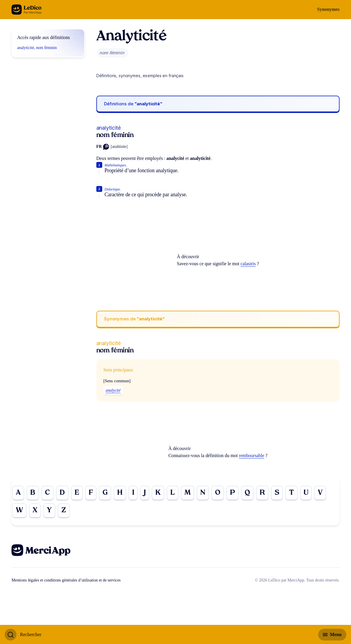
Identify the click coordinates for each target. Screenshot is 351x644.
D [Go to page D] (62, 493)
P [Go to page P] (232, 493)
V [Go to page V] (320, 493)
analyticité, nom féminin (37, 48)
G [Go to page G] (105, 493)
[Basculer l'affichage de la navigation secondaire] (332, 635)
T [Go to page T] (292, 493)
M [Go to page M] (188, 493)
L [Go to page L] (173, 493)
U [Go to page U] (306, 493)
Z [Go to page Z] (64, 511)
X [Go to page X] (35, 511)
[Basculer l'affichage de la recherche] (23, 635)
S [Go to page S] (277, 493)
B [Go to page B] (33, 493)
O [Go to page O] (218, 493)
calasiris (248, 264)
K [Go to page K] (158, 493)
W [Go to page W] (19, 511)
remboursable (251, 455)
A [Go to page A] (18, 493)
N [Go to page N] (203, 493)
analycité (113, 390)
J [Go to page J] (145, 493)
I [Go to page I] (133, 493)
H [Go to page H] (120, 493)
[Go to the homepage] (27, 10)
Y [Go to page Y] (49, 511)
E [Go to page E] (77, 493)
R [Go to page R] (262, 493)
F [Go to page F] (91, 493)
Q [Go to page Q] (247, 493)
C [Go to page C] (47, 493)
